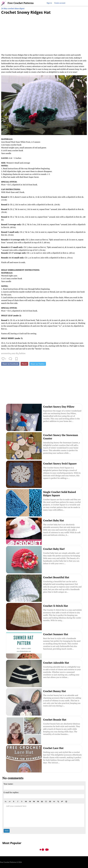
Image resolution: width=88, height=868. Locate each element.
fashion (22, 353)
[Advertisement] (44, 33)
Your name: (8, 784)
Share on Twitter (38, 364)
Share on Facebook (10, 364)
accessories (6, 353)
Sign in (49, 3)
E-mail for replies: (11, 792)
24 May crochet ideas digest (13, 8)
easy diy (15, 353)
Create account (60, 3)
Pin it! (24, 364)
